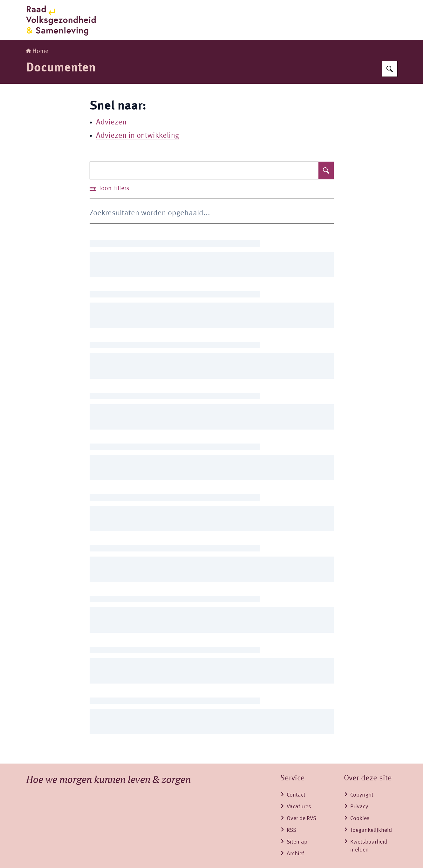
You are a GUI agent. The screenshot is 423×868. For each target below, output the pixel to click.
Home (37, 51)
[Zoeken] (390, 69)
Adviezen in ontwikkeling (137, 136)
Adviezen (111, 123)
